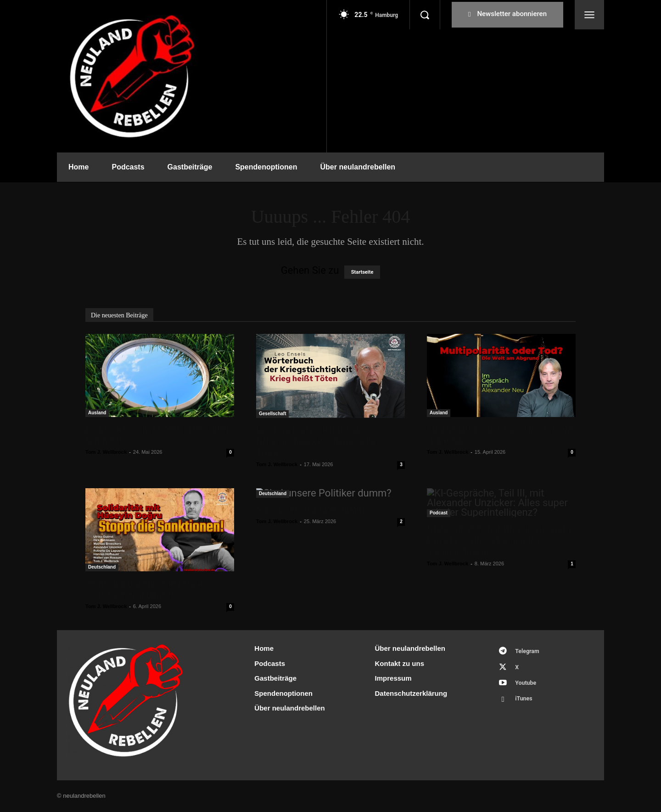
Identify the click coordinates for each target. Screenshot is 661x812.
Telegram (529, 652)
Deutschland (102, 567)
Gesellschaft (272, 414)
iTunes (525, 703)
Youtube (527, 686)
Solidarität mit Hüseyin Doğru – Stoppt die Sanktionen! (148, 589)
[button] (425, 15)
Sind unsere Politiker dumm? (312, 509)
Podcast (439, 513)
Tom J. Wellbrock (106, 452)
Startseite (362, 272)
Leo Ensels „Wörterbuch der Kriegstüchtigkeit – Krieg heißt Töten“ (316, 441)
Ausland (97, 413)
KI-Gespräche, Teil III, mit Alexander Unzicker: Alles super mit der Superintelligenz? (500, 540)
